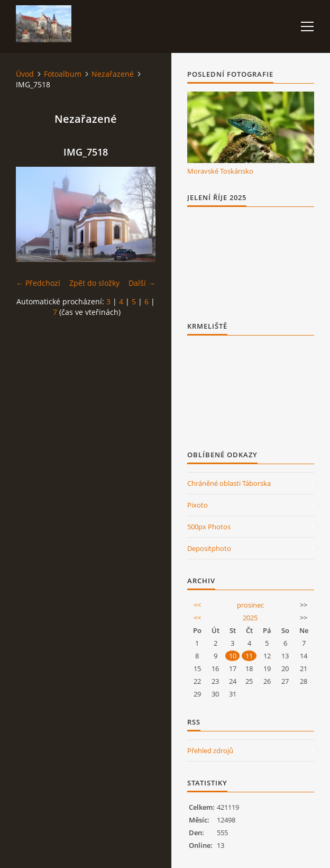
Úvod (25, 74)
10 (233, 656)
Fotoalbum (63, 74)
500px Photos (209, 527)
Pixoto (198, 505)
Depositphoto (209, 548)
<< (197, 605)
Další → (142, 283)
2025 (250, 618)
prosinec (250, 605)
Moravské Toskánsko (220, 171)
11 (249, 656)
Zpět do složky (94, 283)
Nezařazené (113, 74)
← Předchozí (38, 283)
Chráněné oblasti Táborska (229, 483)
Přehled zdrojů (210, 751)
